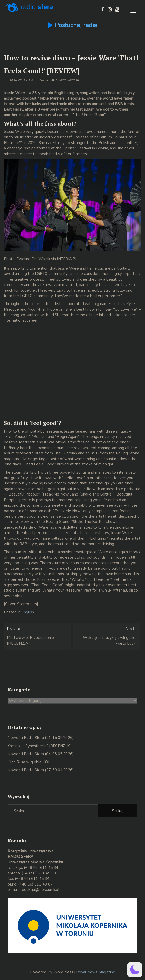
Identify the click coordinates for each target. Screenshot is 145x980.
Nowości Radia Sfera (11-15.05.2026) (41, 738)
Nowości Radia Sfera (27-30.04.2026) (41, 770)
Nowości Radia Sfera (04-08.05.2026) (41, 754)
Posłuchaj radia (76, 25)
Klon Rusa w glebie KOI (28, 762)
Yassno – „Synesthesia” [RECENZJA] (39, 746)
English (28, 612)
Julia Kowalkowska (65, 80)
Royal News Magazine (96, 972)
